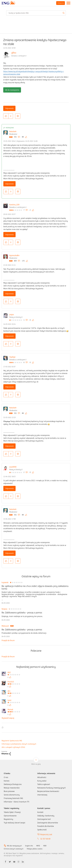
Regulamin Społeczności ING (12, 741)
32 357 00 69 (45, 839)
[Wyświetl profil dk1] (14, 691)
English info (29, 846)
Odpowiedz (9, 108)
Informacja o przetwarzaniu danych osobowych (19, 744)
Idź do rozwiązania (12, 90)
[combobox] (36, 13)
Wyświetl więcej (8, 718)
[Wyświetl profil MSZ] (14, 673)
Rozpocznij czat (46, 834)
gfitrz (14, 53)
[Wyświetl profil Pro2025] (14, 682)
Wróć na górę (36, 764)
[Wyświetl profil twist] (14, 701)
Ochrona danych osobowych (14, 849)
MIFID (38, 846)
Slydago (12, 357)
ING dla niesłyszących (14, 846)
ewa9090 (13, 467)
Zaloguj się (61, 3)
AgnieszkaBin (14, 255)
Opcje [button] (18, 116)
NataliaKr (13, 131)
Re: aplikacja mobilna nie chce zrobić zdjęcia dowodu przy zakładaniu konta (35, 587)
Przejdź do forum (8, 640)
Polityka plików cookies (35, 849)
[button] (6, 116)
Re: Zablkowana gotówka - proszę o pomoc (22, 613)
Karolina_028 (14, 205)
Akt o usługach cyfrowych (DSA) (13, 747)
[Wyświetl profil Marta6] (14, 710)
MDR (45, 846)
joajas (12, 314)
